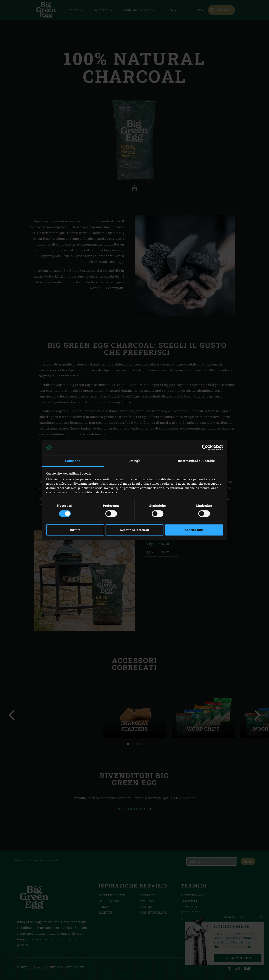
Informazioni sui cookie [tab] (196, 461)
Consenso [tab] (73, 461)
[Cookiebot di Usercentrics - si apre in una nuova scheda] (205, 447)
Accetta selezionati (134, 530)
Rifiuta (75, 530)
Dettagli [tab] (134, 461)
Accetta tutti (194, 530)
